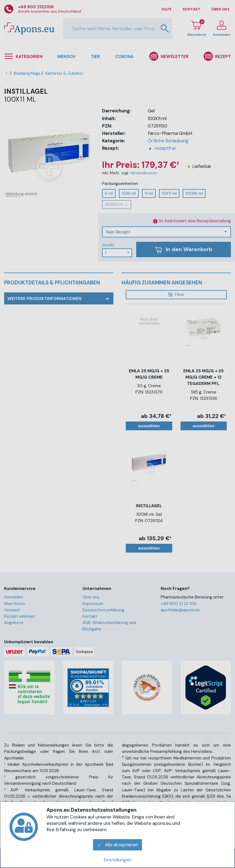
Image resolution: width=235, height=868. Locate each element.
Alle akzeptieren (117, 845)
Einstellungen (117, 860)
